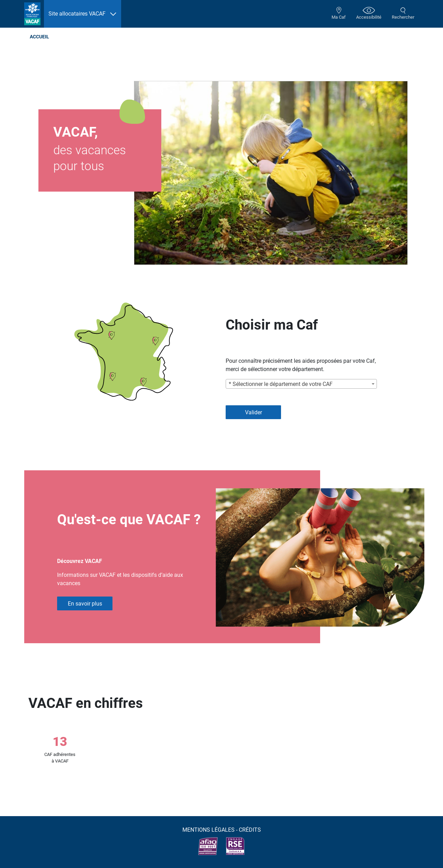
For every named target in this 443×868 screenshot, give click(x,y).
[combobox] (301, 384)
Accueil (39, 37)
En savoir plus (85, 604)
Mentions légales (209, 830)
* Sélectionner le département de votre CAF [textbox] (281, 384)
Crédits (250, 830)
